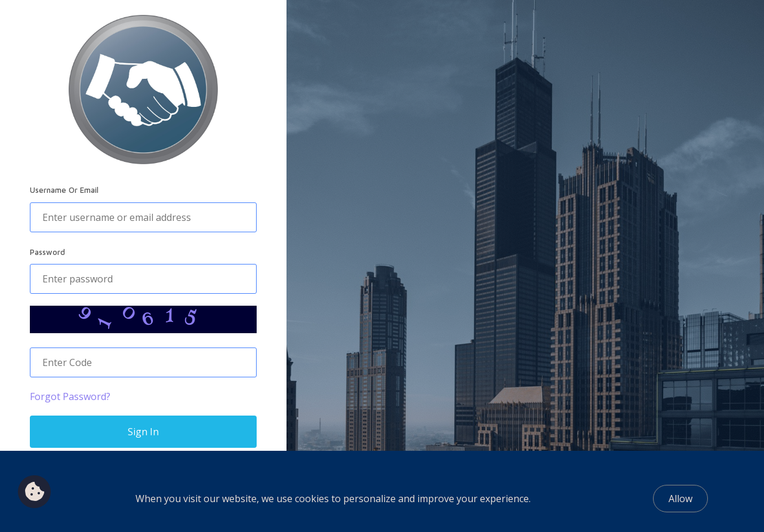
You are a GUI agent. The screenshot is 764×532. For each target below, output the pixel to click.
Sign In (143, 432)
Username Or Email (64, 190)
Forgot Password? (70, 396)
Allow (680, 499)
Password (47, 252)
